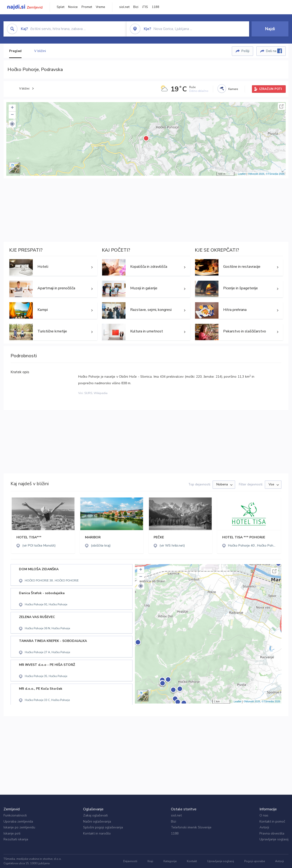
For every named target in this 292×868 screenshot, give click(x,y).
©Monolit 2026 (256, 174)
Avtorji (264, 827)
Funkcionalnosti (15, 815)
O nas (264, 815)
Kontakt (192, 861)
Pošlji (245, 51)
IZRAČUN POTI (271, 89)
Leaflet (242, 174)
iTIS (145, 7)
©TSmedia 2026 (275, 174)
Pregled (15, 51)
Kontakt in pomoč (272, 821)
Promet (87, 7)
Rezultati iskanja (16, 839)
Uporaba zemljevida (18, 821)
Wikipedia (101, 393)
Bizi (136, 7)
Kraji (150, 861)
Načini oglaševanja (97, 821)
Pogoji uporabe (255, 861)
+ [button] (12, 108)
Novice (73, 7)
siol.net (124, 7)
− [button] (12, 115)
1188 (155, 7)
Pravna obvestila (272, 833)
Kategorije (170, 861)
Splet (61, 7)
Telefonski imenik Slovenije (191, 827)
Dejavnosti (130, 861)
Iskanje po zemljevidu (19, 827)
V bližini (40, 51)
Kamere (233, 89)
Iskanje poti (12, 833)
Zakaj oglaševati (95, 815)
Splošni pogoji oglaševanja (103, 827)
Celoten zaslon (281, 106)
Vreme (100, 7)
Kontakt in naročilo (97, 833)
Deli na (274, 51)
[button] (12, 124)
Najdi (270, 29)
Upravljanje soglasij (274, 839)
